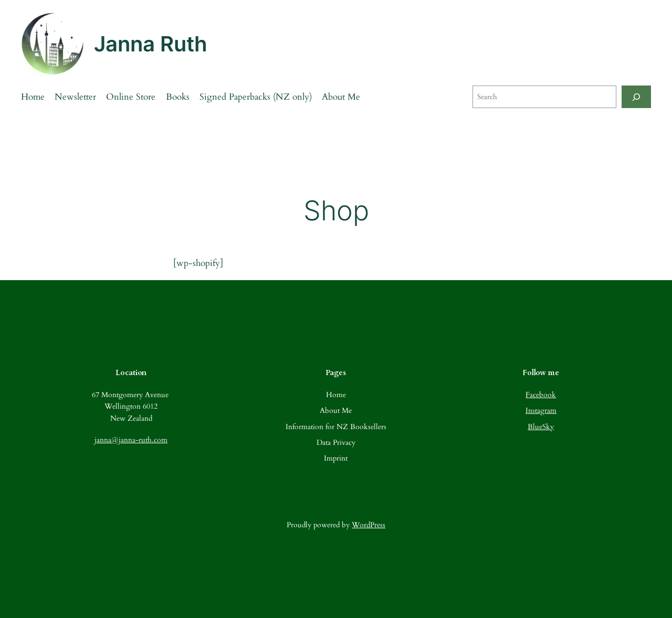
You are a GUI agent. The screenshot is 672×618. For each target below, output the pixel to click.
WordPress (369, 525)
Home (33, 97)
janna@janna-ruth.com (131, 440)
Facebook (541, 395)
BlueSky (541, 427)
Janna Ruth (151, 44)
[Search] (636, 97)
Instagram (541, 411)
